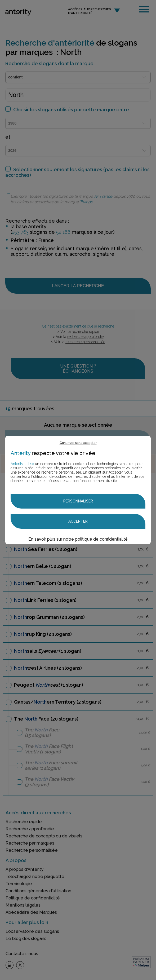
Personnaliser (78, 501)
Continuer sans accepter (78, 443)
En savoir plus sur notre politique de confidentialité (78, 539)
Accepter (78, 521)
